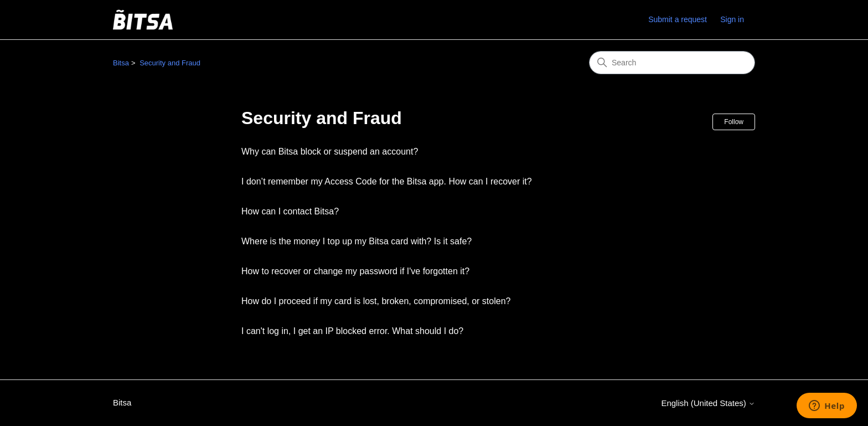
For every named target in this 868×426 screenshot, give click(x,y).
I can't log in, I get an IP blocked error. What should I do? (352, 331)
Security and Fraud (170, 63)
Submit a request (678, 19)
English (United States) (708, 403)
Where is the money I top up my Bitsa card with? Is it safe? (356, 241)
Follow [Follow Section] (734, 122)
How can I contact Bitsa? (290, 211)
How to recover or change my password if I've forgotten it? (355, 271)
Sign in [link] (732, 19)
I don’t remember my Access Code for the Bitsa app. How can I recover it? (387, 181)
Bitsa (121, 63)
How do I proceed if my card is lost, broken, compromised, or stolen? (376, 301)
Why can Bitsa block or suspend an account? (330, 152)
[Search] (672, 63)
